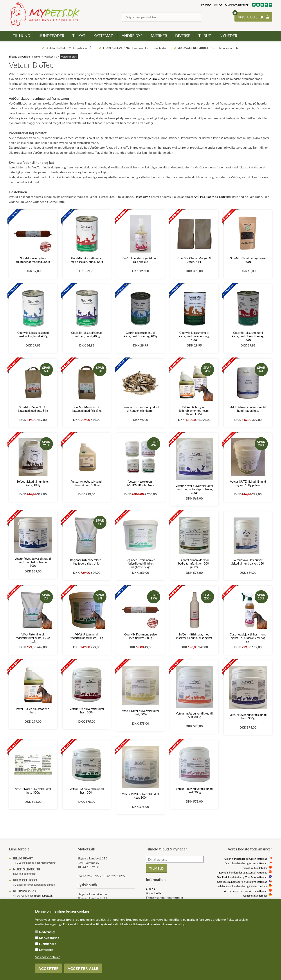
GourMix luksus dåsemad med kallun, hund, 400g (33, 334)
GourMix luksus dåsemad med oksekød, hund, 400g (87, 260)
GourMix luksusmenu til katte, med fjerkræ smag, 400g (194, 336)
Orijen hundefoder (235, 859)
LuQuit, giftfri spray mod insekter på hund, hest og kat (194, 636)
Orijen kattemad (258, 859)
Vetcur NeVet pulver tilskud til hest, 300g (248, 717)
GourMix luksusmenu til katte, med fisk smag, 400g (140, 334)
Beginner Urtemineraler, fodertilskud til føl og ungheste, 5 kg (140, 563)
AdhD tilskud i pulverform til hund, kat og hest (248, 409)
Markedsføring (49, 938)
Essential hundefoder (230, 872)
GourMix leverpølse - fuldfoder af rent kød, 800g (33, 260)
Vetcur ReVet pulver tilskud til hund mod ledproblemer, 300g (33, 562)
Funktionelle (48, 944)
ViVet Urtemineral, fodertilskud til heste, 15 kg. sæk (33, 638)
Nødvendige (47, 932)
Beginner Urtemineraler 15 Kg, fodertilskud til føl (87, 562)
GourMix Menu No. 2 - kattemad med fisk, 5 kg (87, 409)
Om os (218, 5)
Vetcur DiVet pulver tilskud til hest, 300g (140, 713)
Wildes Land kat (258, 886)
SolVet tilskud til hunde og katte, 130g (33, 483)
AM (196, 197)
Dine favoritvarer (237, 5)
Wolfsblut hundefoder (255, 895)
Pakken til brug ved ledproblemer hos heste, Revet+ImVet (194, 411)
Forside (206, 5)
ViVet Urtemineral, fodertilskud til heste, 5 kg (87, 636)
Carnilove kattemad (256, 882)
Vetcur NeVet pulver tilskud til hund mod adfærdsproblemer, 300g (194, 489)
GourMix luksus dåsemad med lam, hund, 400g (87, 334)
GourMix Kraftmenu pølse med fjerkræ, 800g (140, 636)
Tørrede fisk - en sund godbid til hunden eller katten (140, 409)
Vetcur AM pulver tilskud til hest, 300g (87, 711)
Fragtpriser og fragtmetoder (165, 898)
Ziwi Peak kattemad (256, 877)
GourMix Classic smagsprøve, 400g (248, 260)
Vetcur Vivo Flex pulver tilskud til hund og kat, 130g (248, 562)
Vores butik (154, 893)
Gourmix (153, 79)
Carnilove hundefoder (229, 882)
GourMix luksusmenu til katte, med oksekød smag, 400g (248, 336)
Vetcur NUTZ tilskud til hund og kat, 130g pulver (248, 483)
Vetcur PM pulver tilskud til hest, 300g (87, 791)
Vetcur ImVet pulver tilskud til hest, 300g (194, 715)
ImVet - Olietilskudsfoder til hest (33, 711)
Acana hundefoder (235, 863)
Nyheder (229, 36)
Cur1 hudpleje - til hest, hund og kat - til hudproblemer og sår (248, 638)
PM (203, 197)
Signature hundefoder (255, 868)
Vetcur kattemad (258, 891)
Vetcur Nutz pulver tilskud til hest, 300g (33, 791)
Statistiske (46, 950)
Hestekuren (142, 197)
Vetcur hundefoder (234, 891)
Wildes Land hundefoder (231, 886)
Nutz (222, 197)
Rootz (210, 197)
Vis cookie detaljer (48, 957)
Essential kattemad (257, 872)
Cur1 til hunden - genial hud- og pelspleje (140, 260)
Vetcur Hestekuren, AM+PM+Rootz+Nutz (140, 483)
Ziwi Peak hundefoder (229, 877)
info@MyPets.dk (43, 896)
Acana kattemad (258, 863)
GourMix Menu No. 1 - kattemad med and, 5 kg (33, 409)
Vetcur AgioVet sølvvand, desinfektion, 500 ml (87, 483)
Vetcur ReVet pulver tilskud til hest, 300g (140, 796)
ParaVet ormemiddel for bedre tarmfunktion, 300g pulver (194, 563)
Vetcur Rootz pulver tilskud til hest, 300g (194, 790)
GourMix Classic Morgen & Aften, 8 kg (194, 260)
